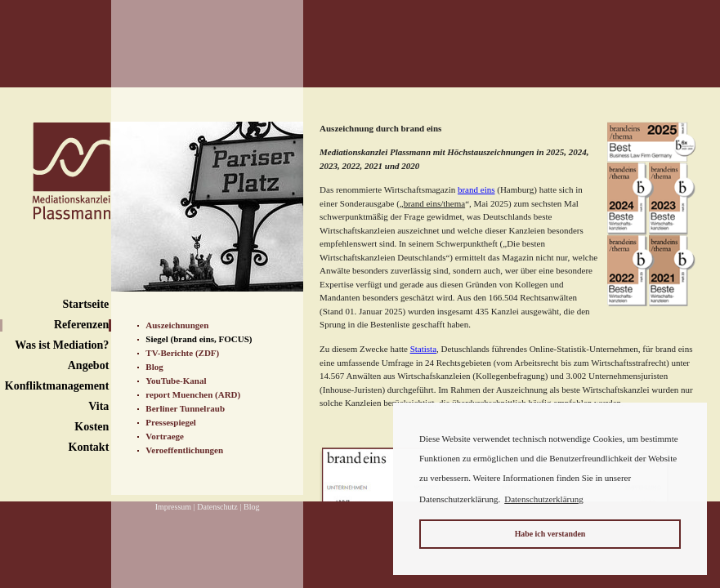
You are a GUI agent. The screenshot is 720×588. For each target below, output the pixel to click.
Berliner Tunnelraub (185, 408)
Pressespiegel (171, 422)
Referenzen (81, 325)
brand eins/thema (434, 203)
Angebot (89, 365)
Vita (98, 406)
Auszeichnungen (177, 325)
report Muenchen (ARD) (193, 394)
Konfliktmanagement (57, 386)
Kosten (92, 427)
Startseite (86, 304)
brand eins (476, 189)
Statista (423, 349)
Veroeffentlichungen (184, 450)
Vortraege (165, 436)
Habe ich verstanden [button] (550, 534)
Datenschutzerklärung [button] (544, 499)
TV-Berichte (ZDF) (182, 353)
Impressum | (175, 507)
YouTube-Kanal (176, 381)
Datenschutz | (219, 507)
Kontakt (89, 447)
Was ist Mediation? (62, 345)
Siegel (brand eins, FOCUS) (199, 339)
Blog (154, 367)
